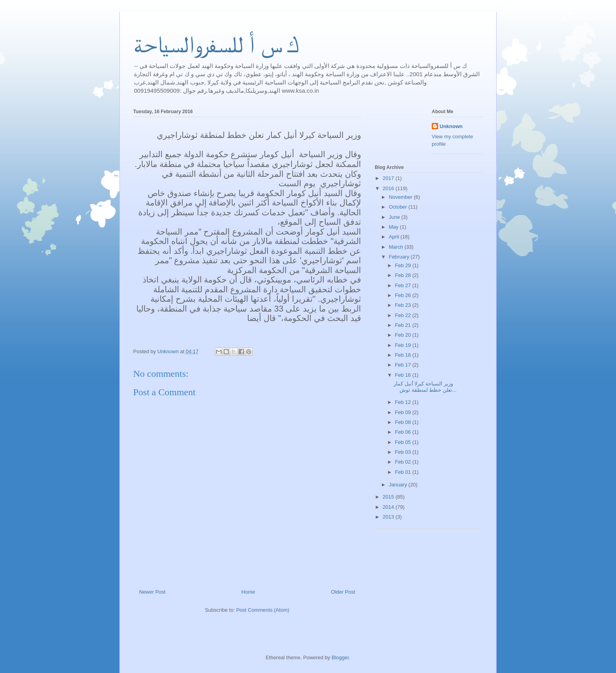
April (395, 237)
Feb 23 (403, 305)
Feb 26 (403, 295)
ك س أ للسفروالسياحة (216, 44)
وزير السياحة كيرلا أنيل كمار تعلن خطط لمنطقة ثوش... (425, 387)
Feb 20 (403, 335)
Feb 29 (403, 265)
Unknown (451, 126)
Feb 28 (403, 275)
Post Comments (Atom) (263, 610)
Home (248, 592)
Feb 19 (403, 345)
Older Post (343, 592)
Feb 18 (403, 355)
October (399, 207)
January (399, 485)
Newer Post (152, 592)
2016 (389, 188)
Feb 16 (403, 375)
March (397, 247)
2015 (389, 497)
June (395, 217)
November (401, 197)
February (400, 257)
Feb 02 (403, 462)
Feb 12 (403, 402)
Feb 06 (403, 432)
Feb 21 (403, 325)
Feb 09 (403, 412)
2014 (389, 507)
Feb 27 (403, 285)
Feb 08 (403, 422)
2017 (389, 178)
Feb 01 (403, 472)
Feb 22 (403, 315)
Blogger (340, 657)
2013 (389, 517)
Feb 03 (403, 452)
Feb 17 (403, 365)
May (394, 227)
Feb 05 (403, 442)
